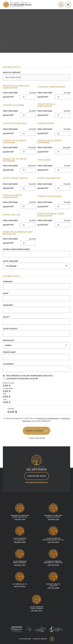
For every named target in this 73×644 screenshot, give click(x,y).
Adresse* (8, 305)
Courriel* (8, 364)
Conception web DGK (40, 639)
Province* (9, 340)
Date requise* (11, 261)
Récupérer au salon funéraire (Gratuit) (29, 376)
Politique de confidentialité (48, 418)
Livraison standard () (22, 379)
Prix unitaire (10, 93)
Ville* (6, 317)
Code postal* (10, 329)
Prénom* (8, 282)
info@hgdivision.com (36, 482)
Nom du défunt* (12, 73)
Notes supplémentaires (16, 249)
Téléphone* (10, 352)
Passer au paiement (36, 431)
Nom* (6, 293)
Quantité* (8, 97)
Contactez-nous (36, 476)
